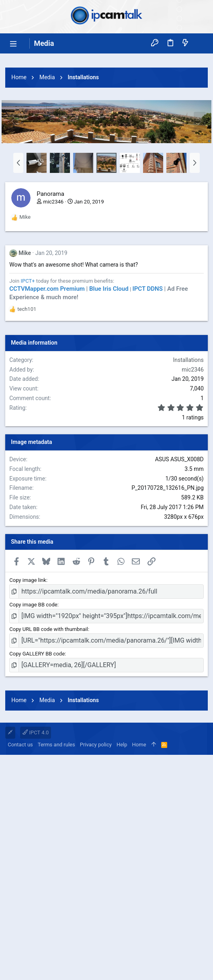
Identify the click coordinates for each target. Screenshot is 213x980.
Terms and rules (56, 970)
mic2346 (53, 314)
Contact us (20, 970)
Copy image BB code (33, 717)
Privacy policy (96, 970)
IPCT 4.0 (36, 958)
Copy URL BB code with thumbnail (49, 742)
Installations (188, 473)
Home (139, 970)
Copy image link (28, 693)
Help (122, 970)
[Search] (200, 43)
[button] (13, 43)
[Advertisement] (106, 114)
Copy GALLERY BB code (37, 766)
